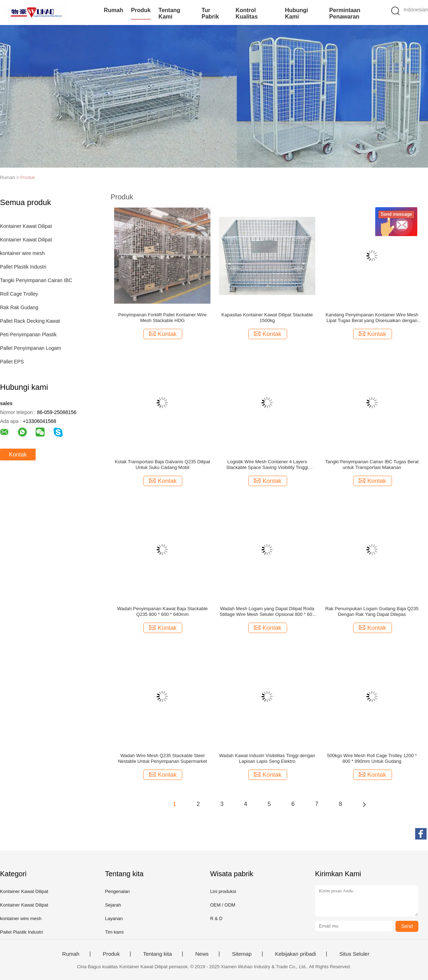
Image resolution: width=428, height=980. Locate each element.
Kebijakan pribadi (295, 954)
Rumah (113, 10)
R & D (216, 918)
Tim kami (114, 932)
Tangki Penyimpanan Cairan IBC (36, 280)
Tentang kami (169, 13)
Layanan (114, 918)
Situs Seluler (354, 954)
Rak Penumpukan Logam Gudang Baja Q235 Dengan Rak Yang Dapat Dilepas (372, 611)
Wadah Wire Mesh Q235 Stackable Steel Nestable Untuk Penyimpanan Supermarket (162, 758)
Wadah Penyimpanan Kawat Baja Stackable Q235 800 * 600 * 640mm (162, 611)
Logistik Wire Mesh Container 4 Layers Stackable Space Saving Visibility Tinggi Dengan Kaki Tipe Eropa (267, 465)
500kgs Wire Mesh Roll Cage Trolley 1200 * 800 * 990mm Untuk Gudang (372, 758)
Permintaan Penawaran (345, 13)
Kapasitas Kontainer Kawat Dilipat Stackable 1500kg (267, 318)
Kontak (18, 455)
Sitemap (242, 954)
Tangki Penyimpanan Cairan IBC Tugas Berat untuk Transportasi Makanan (372, 465)
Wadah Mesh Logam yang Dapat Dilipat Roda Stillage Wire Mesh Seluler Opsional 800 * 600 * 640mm (267, 612)
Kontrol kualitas (246, 13)
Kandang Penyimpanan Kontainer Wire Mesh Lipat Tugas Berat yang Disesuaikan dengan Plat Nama (372, 318)
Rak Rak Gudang (19, 307)
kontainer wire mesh (22, 253)
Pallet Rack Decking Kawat (30, 321)
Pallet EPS (12, 362)
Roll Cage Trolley (19, 294)
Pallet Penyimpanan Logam (30, 348)
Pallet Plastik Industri (23, 267)
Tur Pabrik (210, 13)
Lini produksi (223, 891)
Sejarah (113, 905)
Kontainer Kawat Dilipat (26, 226)
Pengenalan (117, 891)
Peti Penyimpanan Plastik (28, 335)
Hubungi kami (297, 13)
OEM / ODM (223, 905)
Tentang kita (157, 954)
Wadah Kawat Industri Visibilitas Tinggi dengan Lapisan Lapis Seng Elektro (267, 758)
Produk (141, 10)
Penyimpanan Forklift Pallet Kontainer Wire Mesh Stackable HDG (162, 318)
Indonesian (416, 10)
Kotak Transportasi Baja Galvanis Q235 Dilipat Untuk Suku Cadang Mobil (162, 465)
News (202, 954)
